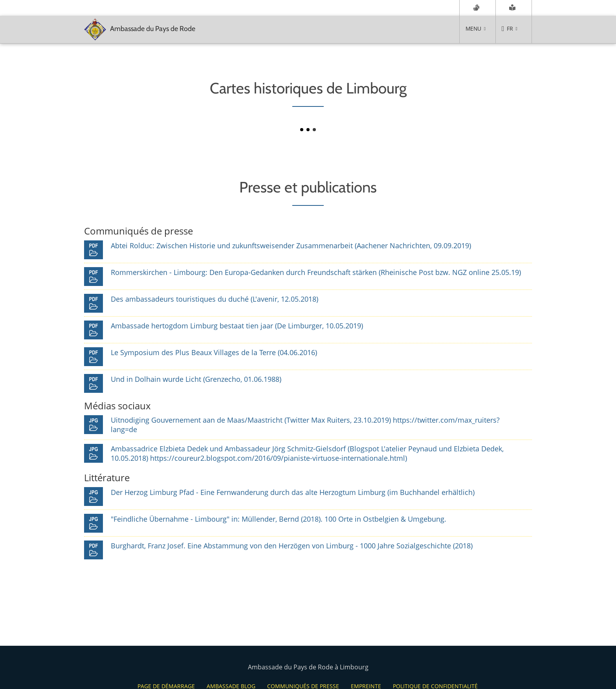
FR (510, 28)
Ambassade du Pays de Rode (140, 29)
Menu (473, 28)
